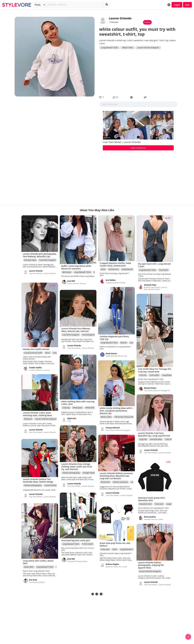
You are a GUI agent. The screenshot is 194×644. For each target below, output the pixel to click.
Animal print (114, 268)
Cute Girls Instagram (47, 262)
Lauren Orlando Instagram (148, 48)
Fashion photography (71, 472)
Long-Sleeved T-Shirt (109, 48)
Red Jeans (28, 418)
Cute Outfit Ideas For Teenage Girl (157, 389)
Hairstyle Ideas (30, 262)
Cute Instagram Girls (90, 334)
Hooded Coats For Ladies (154, 519)
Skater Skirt (29, 566)
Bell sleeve (67, 271)
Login (177, 5)
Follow (147, 22)
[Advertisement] (138, 73)
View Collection (138, 148)
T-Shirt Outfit (87, 543)
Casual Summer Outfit (33, 352)
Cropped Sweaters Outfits (116, 282)
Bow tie (124, 342)
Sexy (69, 420)
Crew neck (159, 503)
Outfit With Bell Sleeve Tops (116, 355)
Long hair (143, 439)
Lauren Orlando (120, 18)
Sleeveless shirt (145, 503)
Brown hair (105, 484)
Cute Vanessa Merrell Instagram (118, 429)
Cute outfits (154, 374)
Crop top (143, 374)
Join (187, 5)
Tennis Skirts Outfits (37, 581)
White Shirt (90, 407)
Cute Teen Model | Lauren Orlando (122, 142)
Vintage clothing (89, 472)
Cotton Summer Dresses (77, 285)
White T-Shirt (128, 48)
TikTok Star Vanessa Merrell (126, 416)
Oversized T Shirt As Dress (77, 561)
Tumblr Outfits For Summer (40, 369)
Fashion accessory (120, 484)
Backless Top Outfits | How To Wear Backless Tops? (156, 287)
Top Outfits (163, 269)
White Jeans (78, 407)
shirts (103, 268)
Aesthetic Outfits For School (116, 566)
